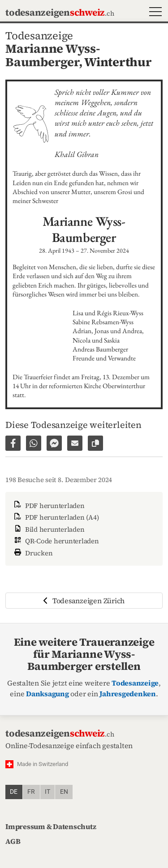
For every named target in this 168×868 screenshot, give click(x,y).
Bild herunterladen (48, 529)
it (47, 792)
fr (31, 792)
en (64, 792)
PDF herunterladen (49, 506)
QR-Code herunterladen (56, 541)
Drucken (33, 552)
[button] (153, 13)
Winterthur (118, 62)
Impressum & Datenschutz (51, 826)
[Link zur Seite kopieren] (95, 443)
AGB (13, 841)
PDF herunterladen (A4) (56, 517)
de (14, 792)
